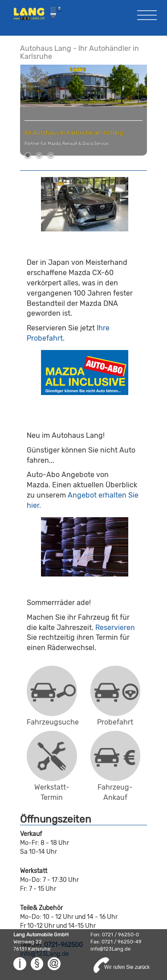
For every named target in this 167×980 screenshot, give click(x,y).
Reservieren (115, 628)
